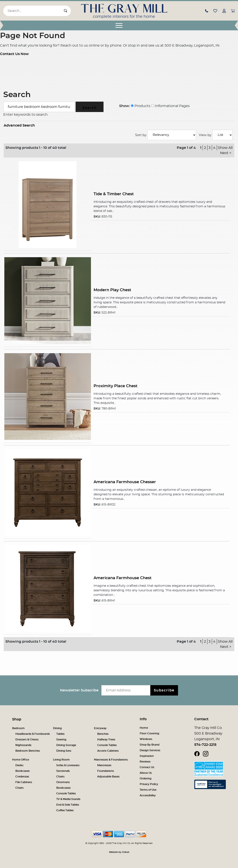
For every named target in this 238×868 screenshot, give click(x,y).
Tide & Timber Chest (114, 194)
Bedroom (18, 728)
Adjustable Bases (108, 777)
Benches (103, 734)
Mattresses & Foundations (111, 760)
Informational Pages (170, 106)
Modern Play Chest (112, 290)
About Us (146, 773)
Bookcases (23, 771)
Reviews (145, 762)
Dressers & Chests (27, 740)
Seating (61, 740)
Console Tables (107, 745)
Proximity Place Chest (116, 386)
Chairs (19, 788)
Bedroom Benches (28, 751)
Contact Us (147, 767)
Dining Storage (66, 745)
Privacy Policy (149, 784)
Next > (226, 153)
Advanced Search (19, 125)
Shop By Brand (150, 745)
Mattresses (104, 765)
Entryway (100, 728)
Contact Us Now (14, 54)
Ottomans (63, 782)
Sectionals (63, 771)
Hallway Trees (106, 740)
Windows (146, 739)
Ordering (146, 779)
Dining (57, 728)
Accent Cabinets (108, 751)
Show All (225, 148)
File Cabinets (24, 782)
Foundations (106, 771)
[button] (207, 11)
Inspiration (147, 756)
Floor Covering (149, 733)
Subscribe (164, 690)
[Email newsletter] (127, 690)
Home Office (21, 760)
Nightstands (23, 745)
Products (141, 106)
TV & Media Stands (68, 799)
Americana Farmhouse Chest (123, 578)
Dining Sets (64, 751)
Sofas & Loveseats (68, 765)
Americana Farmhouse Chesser (125, 482)
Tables (60, 734)
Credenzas (22, 777)
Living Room (61, 760)
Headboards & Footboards (33, 734)
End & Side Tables (68, 805)
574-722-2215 (205, 745)
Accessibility (148, 795)
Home (144, 728)
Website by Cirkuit (119, 852)
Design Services (150, 750)
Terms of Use (148, 790)
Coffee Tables (65, 810)
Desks (19, 765)
